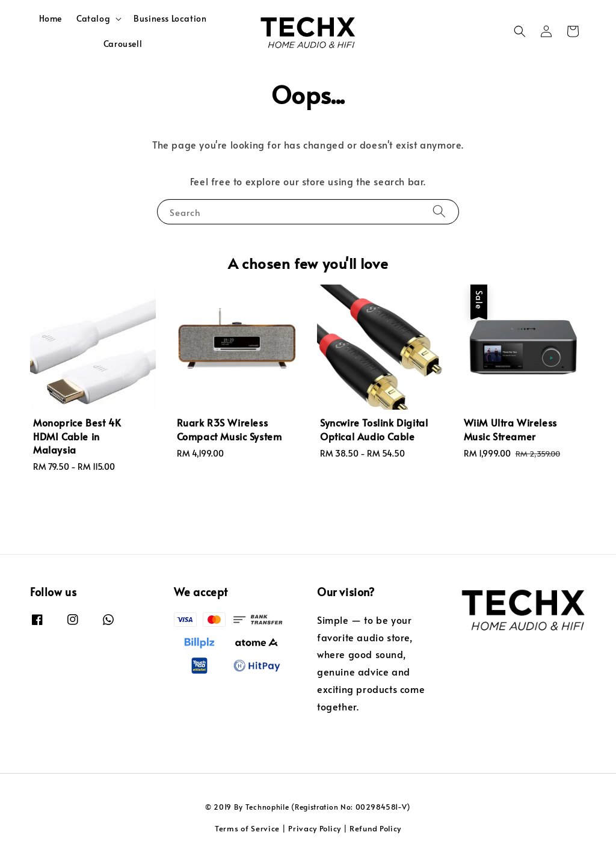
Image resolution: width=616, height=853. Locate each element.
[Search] (439, 211)
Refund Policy (375, 828)
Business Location (170, 18)
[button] (520, 31)
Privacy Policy (315, 828)
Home (51, 18)
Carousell (123, 44)
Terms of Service (247, 828)
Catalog (93, 19)
